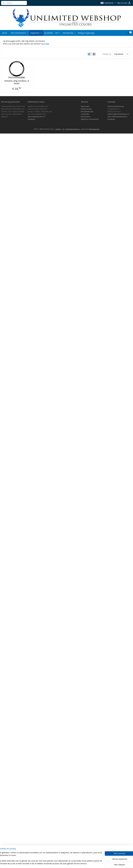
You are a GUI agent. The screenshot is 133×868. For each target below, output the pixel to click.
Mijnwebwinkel (94, 129)
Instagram (31, 119)
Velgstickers (36, 33)
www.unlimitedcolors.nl (36, 117)
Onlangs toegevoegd (86, 33)
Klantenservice (86, 109)
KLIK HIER (45, 44)
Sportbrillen (49, 33)
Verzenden (85, 114)
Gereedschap (69, 33)
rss (63, 129)
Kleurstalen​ (85, 106)
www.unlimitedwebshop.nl (117, 117)
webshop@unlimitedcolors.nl (118, 114)
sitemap (58, 129)
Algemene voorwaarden (90, 119)
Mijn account (124, 3)
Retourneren (86, 117)
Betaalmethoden (87, 112)
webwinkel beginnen (73, 129)
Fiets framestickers (20, 33)
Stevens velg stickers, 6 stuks (17, 82)
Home (5, 33)
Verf (58, 33)
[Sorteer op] (121, 54)
